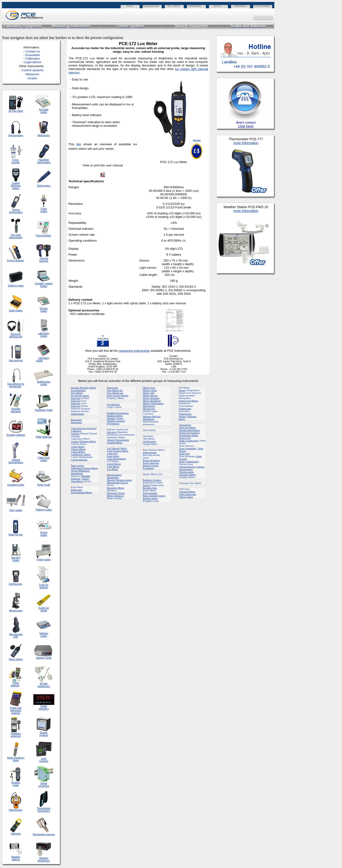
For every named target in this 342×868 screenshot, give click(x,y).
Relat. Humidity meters (154, 496)
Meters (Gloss (150, 390)
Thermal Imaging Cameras (192, 467)
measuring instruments (134, 351)
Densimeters (77, 473)
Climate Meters (78, 449)
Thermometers (186, 469)
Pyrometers (148, 468)
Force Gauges (16, 161)
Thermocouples (186, 472)
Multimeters (44, 135)
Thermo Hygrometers (16, 211)
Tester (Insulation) (188, 448)
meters (182, 419)
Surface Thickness (188, 416)
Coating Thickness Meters (83, 441)
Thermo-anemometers (190, 430)
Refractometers (150, 493)
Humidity (86, 476)
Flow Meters (113, 390)
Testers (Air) (185, 438)
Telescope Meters (187, 428)
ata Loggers (77, 466)
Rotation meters (151, 498)
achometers (185, 425)
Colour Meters (78, 452)
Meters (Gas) (149, 388)
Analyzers (76, 398)
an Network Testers (117, 448)
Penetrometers (150, 453)
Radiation (76, 479)
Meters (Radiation (152, 401)
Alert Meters (77, 393)
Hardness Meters (115, 416)
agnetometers (114, 475)
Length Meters (114, 464)
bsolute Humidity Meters (83, 388)
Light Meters (113, 467)
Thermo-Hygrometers (189, 433)
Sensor (182, 390)
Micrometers (149, 406)
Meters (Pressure (151, 398)
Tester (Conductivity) (189, 441)
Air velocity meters (80, 396)
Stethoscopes (185, 409)
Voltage (85, 479)
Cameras (75, 434)
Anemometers (77, 414)
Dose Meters (77, 481)
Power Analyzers (151, 463)
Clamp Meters (78, 447)
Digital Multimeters (80, 471)
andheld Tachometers (119, 413)
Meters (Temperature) (153, 403)
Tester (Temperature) (189, 462)
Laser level (112, 453)
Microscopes (149, 409)
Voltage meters (186, 497)
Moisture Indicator (152, 416)
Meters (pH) (149, 393)
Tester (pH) (185, 454)
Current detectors (79, 460)
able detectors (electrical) (84, 428)
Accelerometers (78, 390)
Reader (147, 485)
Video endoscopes (188, 494)
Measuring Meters (116, 488)
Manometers (113, 477)
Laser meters (113, 456)
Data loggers (44, 186)
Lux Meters (113, 469)
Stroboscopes (185, 414)
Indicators (112, 432)
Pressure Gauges (151, 466)
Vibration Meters (187, 492)
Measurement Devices (117, 483)
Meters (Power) (150, 396)
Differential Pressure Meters (84, 468)
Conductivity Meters (81, 454)
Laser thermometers (117, 459)
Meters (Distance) (115, 496)
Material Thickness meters (119, 480)
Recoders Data (150, 488)
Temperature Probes (189, 435)
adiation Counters (152, 480)
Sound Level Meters (188, 401)
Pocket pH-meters (152, 460)
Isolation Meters (115, 443)
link (79, 144)
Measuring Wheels (116, 493)
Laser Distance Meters (118, 451)
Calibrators (76, 431)
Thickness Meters (188, 475)
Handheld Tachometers (44, 161)
